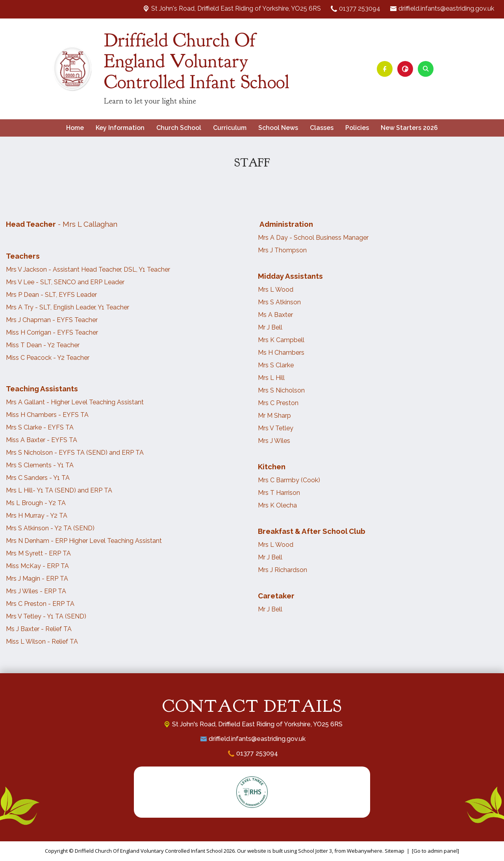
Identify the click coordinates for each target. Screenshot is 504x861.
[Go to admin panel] (435, 851)
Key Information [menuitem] (120, 128)
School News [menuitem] (278, 128)
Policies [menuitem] (357, 128)
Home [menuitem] (75, 128)
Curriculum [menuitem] (230, 128)
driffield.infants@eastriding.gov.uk (446, 8)
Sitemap (395, 851)
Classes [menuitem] (322, 128)
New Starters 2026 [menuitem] (409, 128)
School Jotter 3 (315, 851)
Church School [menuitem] (179, 128)
